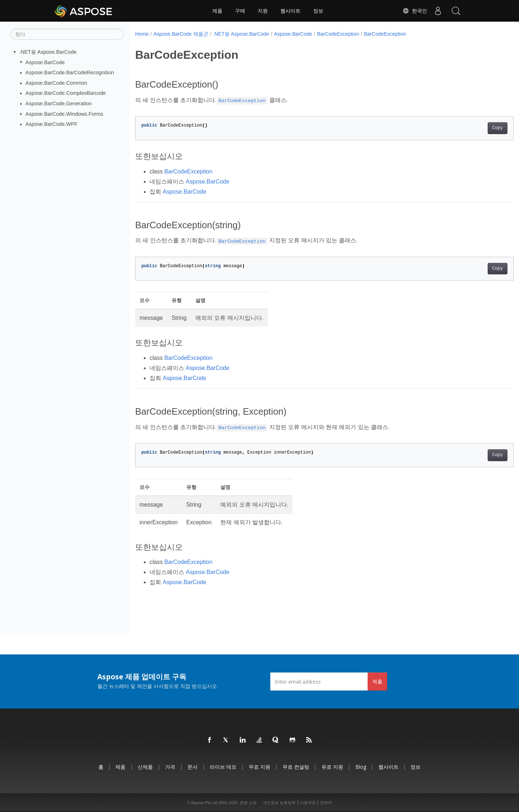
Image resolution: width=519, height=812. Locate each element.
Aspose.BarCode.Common (56, 83)
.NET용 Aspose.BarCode (48, 52)
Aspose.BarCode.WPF (52, 124)
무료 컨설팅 (296, 767)
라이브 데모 (223, 767)
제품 (217, 11)
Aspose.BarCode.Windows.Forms (65, 114)
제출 (377, 681)
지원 (263, 11)
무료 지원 (259, 767)
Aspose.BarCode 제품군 (181, 34)
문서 (192, 767)
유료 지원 (332, 767)
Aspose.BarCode (45, 62)
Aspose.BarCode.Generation (59, 103)
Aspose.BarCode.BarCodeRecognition (70, 72)
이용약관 (308, 803)
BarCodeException (338, 34)
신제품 (145, 767)
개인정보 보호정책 (279, 803)
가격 (170, 767)
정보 (318, 11)
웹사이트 (290, 11)
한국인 (415, 11)
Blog (361, 767)
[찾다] (67, 34)
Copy (471, 128)
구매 (240, 11)
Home (142, 34)
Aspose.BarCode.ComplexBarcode (66, 93)
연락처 (326, 803)
